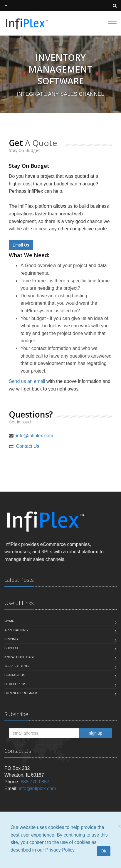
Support (12, 648)
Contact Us (27, 446)
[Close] (119, 826)
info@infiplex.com (35, 436)
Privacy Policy (60, 850)
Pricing (11, 639)
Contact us (15, 675)
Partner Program (21, 693)
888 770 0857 (35, 782)
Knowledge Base (20, 657)
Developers (15, 684)
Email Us (21, 245)
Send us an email (27, 381)
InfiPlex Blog (17, 666)
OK (104, 851)
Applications (16, 630)
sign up (96, 733)
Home (9, 621)
